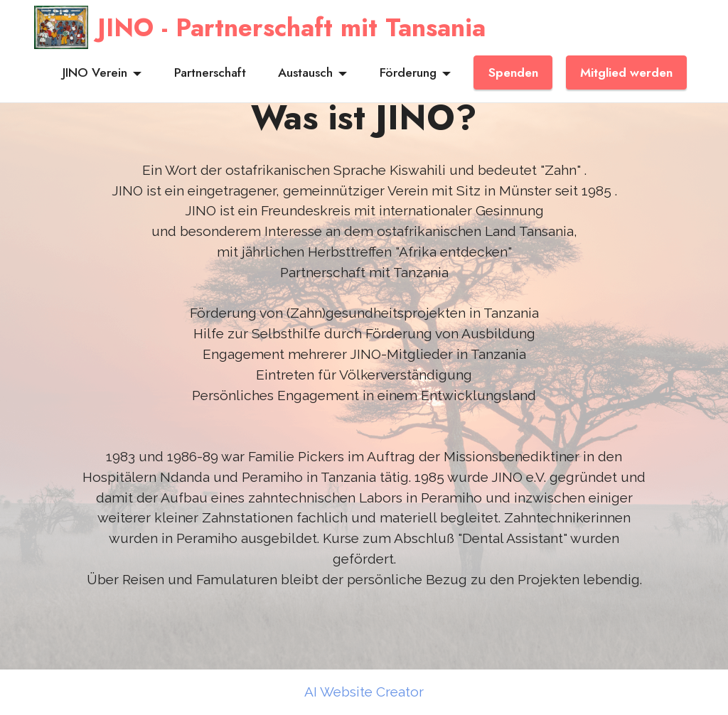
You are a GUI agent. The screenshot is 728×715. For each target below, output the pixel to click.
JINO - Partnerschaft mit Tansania (291, 27)
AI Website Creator (364, 692)
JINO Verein (95, 72)
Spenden (513, 72)
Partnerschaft (210, 72)
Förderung (408, 72)
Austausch (305, 72)
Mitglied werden (626, 72)
